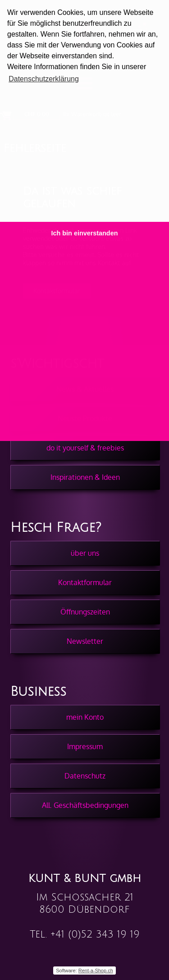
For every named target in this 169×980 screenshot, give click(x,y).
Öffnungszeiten (85, 612)
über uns (85, 553)
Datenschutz (85, 776)
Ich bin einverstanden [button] (85, 233)
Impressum (85, 746)
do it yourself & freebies (85, 448)
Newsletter (85, 641)
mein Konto (85, 717)
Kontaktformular (85, 582)
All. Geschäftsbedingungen (85, 805)
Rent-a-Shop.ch (96, 971)
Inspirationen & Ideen (85, 477)
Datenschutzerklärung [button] (44, 79)
